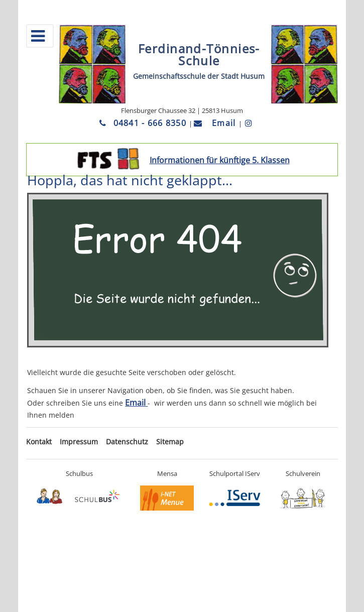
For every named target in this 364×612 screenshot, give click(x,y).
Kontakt (39, 442)
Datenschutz (127, 442)
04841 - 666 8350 (144, 123)
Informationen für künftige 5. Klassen (220, 160)
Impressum (79, 442)
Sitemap (170, 442)
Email (216, 123)
